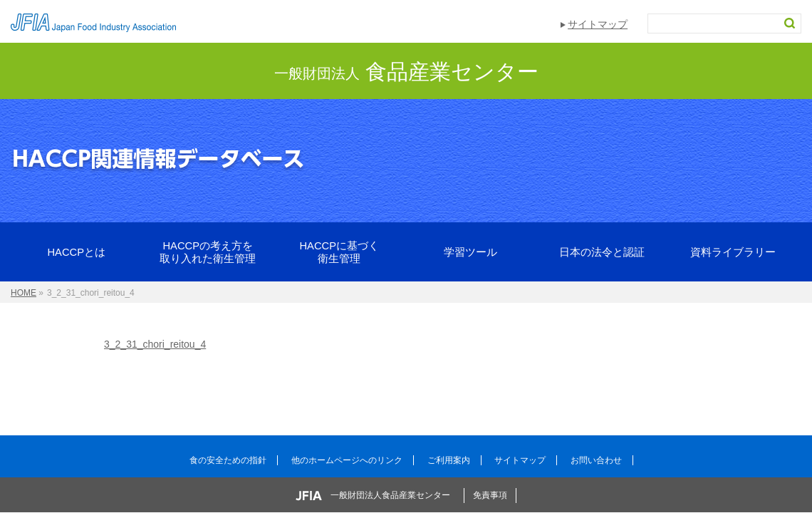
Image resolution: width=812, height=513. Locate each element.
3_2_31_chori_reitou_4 (155, 344)
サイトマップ (598, 24)
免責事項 (490, 495)
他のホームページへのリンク (347, 460)
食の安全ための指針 (228, 460)
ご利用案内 (449, 460)
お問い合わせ (596, 460)
